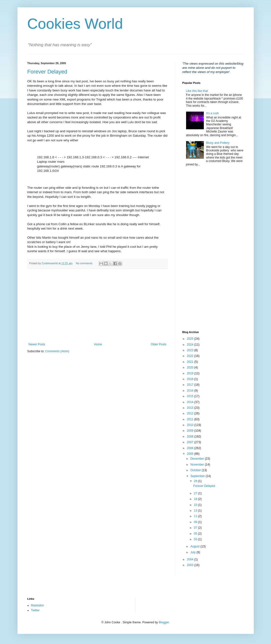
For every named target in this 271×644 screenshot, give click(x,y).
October (196, 470)
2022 (191, 356)
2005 (191, 454)
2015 (191, 396)
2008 (191, 437)
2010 (191, 425)
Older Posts (159, 344)
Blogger (164, 622)
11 (196, 516)
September (198, 476)
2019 (191, 373)
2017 (191, 385)
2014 (191, 402)
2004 (191, 559)
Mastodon (38, 605)
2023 (191, 350)
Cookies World (75, 24)
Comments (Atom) (57, 351)
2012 (191, 413)
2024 (191, 345)
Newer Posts (37, 344)
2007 (191, 442)
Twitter (35, 610)
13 (196, 511)
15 (196, 505)
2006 (191, 448)
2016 (191, 391)
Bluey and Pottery (218, 143)
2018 (191, 379)
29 (196, 481)
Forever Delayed (47, 72)
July (193, 552)
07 (196, 528)
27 (196, 493)
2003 (191, 565)
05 (196, 534)
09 (196, 522)
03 (196, 539)
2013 (191, 408)
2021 (191, 362)
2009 (191, 431)
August (195, 546)
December (198, 459)
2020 (191, 367)
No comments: (85, 263)
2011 (191, 419)
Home (98, 344)
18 (196, 499)
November (198, 465)
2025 (191, 339)
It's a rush (212, 113)
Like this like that (197, 91)
